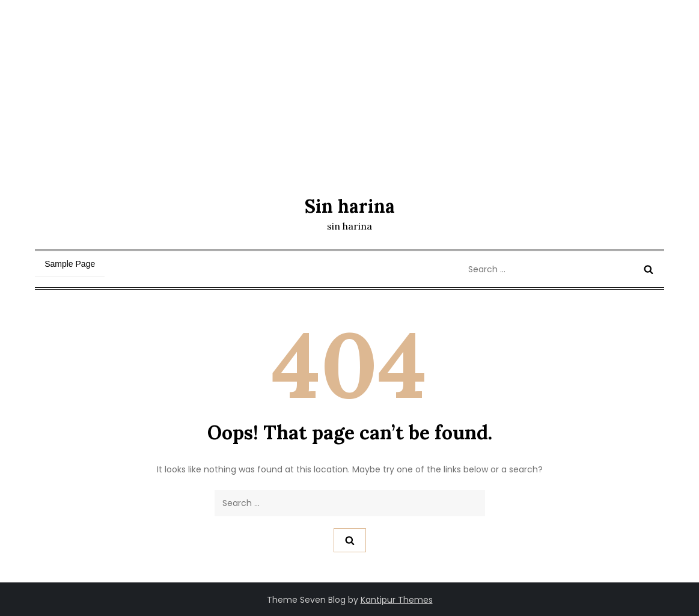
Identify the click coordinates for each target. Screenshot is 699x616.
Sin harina (350, 206)
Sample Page (70, 264)
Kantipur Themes (397, 600)
